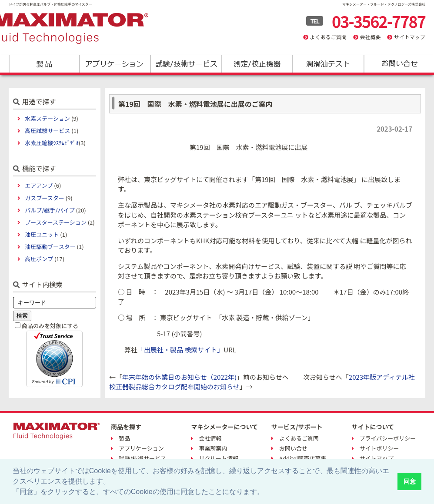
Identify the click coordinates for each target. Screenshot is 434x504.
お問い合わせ (399, 64)
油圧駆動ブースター (50, 247)
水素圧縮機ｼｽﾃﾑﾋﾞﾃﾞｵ (52, 143)
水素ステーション (47, 118)
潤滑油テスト (328, 64)
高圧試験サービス (47, 131)
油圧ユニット (42, 234)
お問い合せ (293, 448)
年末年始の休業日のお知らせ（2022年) (179, 377)
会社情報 (210, 438)
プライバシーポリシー (388, 438)
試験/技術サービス (186, 64)
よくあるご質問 (328, 37)
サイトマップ (410, 37)
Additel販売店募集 (303, 458)
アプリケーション (115, 64)
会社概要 (370, 37)
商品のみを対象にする (50, 326)
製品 (44, 64)
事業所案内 (213, 448)
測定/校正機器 (257, 64)
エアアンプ (39, 185)
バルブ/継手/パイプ (50, 210)
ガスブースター (44, 198)
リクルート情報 (219, 458)
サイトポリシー (379, 448)
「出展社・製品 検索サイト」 (180, 350)
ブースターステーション (55, 222)
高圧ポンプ (39, 259)
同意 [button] (410, 481)
